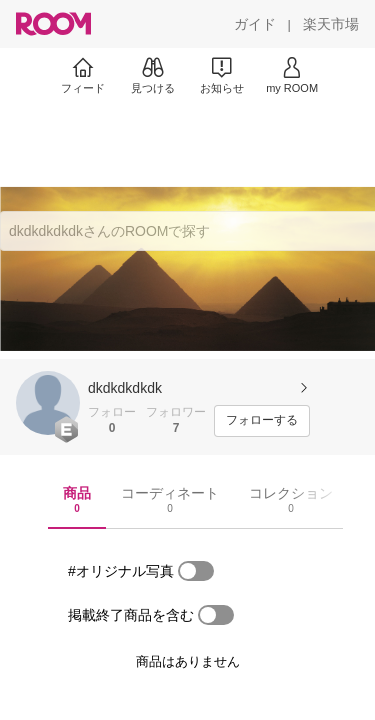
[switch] (196, 571)
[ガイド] (255, 24)
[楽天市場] (331, 24)
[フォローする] (262, 421)
